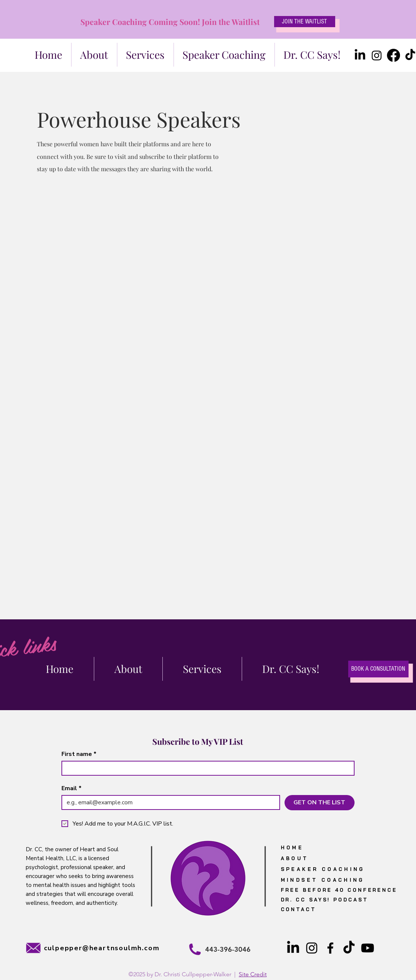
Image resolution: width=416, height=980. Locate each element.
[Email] (169, 802)
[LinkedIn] (360, 55)
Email (72, 788)
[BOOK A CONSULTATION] (378, 669)
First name (79, 754)
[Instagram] (377, 55)
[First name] (206, 768)
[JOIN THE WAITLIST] (305, 22)
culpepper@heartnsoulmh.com (102, 948)
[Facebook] (393, 55)
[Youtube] (368, 948)
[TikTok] (349, 948)
